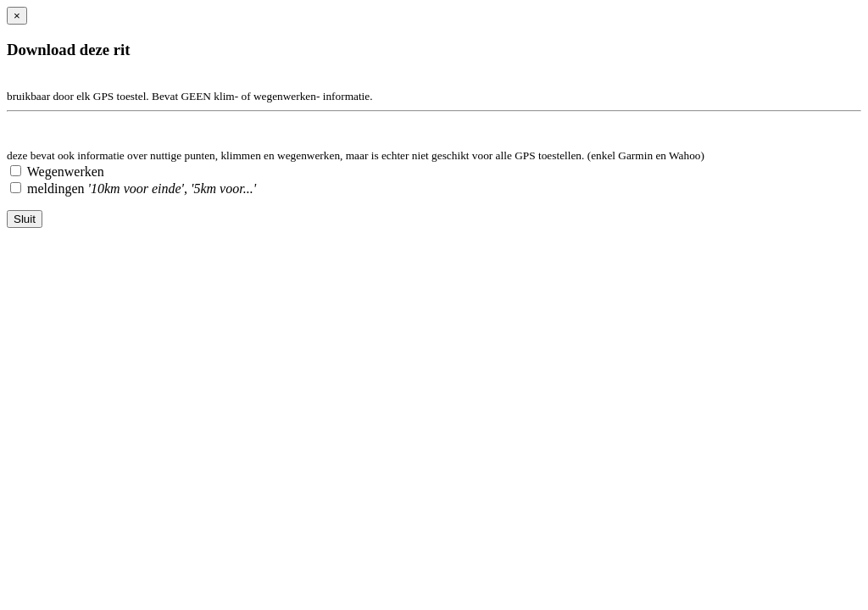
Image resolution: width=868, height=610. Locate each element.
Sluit (25, 219)
